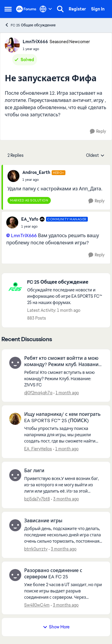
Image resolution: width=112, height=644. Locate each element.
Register (77, 9)
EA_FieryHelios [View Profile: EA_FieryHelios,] (38, 449)
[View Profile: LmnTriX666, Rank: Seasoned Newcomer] (12, 45)
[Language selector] (46, 9)
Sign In (98, 9)
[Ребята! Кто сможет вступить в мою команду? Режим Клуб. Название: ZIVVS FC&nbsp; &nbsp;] (63, 379)
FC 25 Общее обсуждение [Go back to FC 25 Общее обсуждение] (30, 25)
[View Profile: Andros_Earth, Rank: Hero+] (13, 176)
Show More (56, 627)
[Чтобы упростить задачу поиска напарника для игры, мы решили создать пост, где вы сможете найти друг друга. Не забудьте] (63, 435)
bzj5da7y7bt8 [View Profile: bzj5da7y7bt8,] (37, 499)
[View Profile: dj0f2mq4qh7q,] (15, 363)
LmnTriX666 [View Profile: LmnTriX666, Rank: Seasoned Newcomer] (35, 42)
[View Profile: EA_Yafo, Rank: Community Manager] (12, 222)
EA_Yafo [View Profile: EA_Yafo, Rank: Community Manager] (30, 219)
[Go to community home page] (26, 9)
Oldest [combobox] (95, 156)
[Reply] (98, 131)
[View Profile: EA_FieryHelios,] (15, 419)
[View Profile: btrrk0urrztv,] (15, 525)
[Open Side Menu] (8, 9)
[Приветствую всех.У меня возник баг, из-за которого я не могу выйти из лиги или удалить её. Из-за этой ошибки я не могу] (63, 485)
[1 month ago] (66, 393)
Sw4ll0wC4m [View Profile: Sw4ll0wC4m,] (37, 605)
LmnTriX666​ (24, 236)
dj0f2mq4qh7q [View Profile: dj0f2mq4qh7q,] (38, 392)
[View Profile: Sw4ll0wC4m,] (15, 575)
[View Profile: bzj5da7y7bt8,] (15, 475)
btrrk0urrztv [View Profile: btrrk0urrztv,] (36, 549)
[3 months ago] (65, 499)
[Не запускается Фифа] (44, 180)
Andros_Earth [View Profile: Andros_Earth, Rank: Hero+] (36, 172)
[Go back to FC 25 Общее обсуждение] (66, 282)
